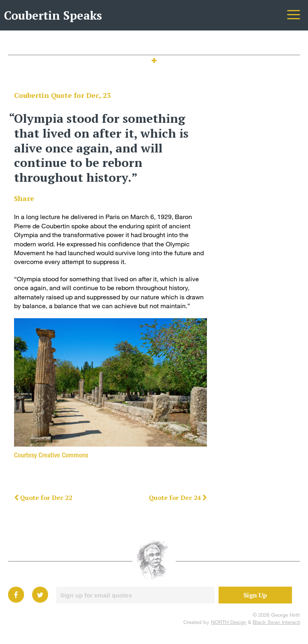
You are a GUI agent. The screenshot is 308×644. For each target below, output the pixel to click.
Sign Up (255, 595)
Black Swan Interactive (279, 622)
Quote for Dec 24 (178, 498)
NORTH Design (229, 622)
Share (24, 198)
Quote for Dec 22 (43, 498)
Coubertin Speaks (53, 15)
